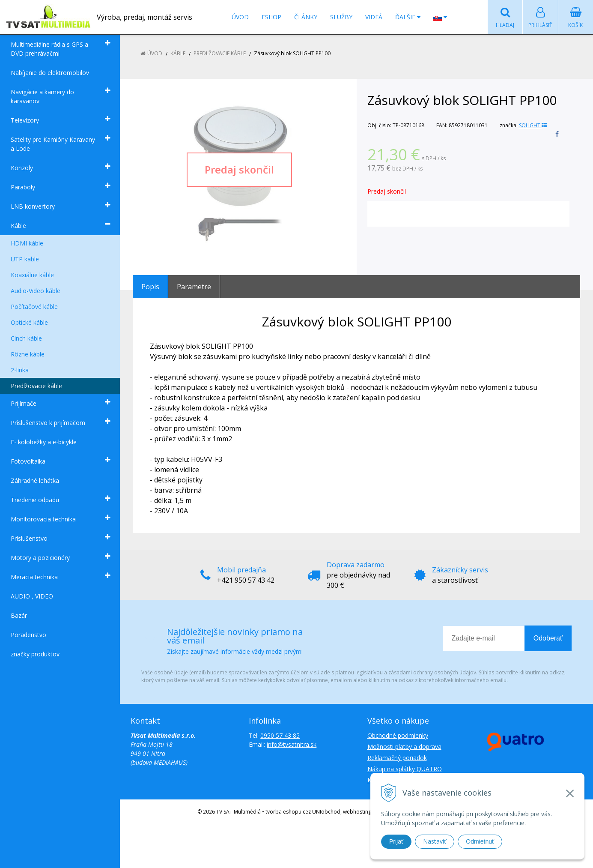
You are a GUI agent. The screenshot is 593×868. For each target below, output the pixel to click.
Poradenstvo (28, 635)
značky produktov (35, 654)
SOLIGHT (533, 125)
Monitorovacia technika (43, 519)
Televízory (25, 120)
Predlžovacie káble (36, 386)
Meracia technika (34, 577)
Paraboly (23, 187)
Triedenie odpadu (35, 500)
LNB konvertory (33, 206)
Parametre (194, 287)
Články (306, 17)
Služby (341, 17)
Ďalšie (408, 17)
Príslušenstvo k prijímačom (48, 423)
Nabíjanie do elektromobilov (50, 73)
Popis (150, 287)
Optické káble (29, 322)
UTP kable (25, 259)
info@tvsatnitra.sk (292, 744)
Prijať (396, 841)
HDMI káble (27, 243)
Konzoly (22, 168)
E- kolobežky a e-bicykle (44, 442)
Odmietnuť (480, 841)
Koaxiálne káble (32, 275)
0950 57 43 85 (280, 735)
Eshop (271, 17)
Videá (374, 17)
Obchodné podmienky (398, 735)
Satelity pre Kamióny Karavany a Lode (53, 144)
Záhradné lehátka (35, 480)
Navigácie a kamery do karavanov (42, 96)
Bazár (19, 615)
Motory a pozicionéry (40, 558)
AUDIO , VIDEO (32, 596)
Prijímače (24, 403)
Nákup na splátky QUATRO (405, 769)
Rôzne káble (28, 354)
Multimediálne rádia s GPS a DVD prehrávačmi (49, 49)
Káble (18, 226)
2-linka (20, 370)
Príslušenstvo (29, 538)
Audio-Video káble (36, 291)
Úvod (240, 17)
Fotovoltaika (28, 461)
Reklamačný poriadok (397, 758)
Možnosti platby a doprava (404, 747)
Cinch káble (26, 338)
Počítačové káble (34, 307)
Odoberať (548, 638)
